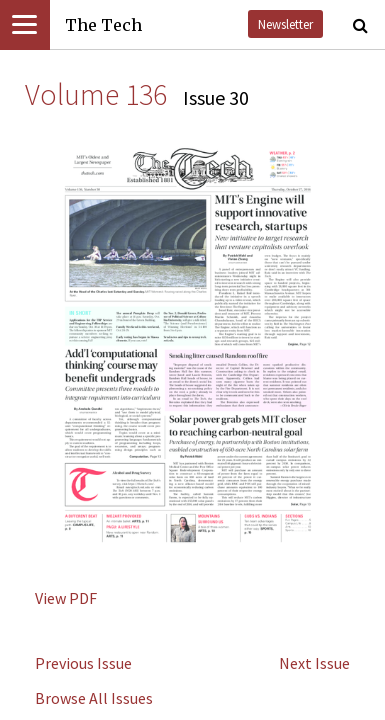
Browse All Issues (94, 698)
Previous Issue (83, 663)
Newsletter (285, 24)
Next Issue (314, 663)
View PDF (66, 598)
